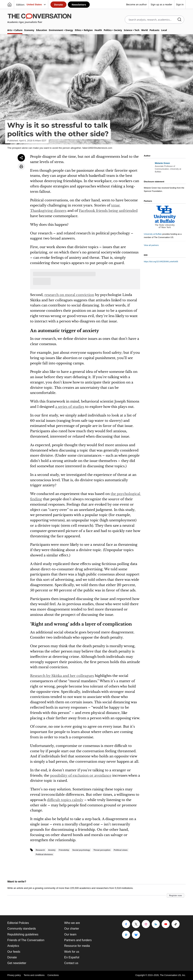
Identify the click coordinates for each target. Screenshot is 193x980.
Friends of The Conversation (26, 940)
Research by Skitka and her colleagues (62, 676)
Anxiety (52, 850)
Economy (29, 30)
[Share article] (21, 158)
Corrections (53, 975)
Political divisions (44, 854)
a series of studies (70, 407)
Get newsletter (17, 963)
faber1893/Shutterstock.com (97, 148)
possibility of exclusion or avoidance (81, 776)
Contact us (71, 963)
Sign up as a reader (161, 4)
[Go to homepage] (10, 5)
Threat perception (102, 850)
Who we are (72, 923)
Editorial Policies (18, 923)
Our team (70, 934)
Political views (121, 850)
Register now (175, 895)
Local (164, 30)
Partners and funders (78, 940)
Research (40, 850)
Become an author (137, 4)
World (144, 30)
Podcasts (154, 30)
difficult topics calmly (65, 800)
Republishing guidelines (23, 934)
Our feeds (14, 952)
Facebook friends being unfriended (108, 211)
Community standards (22, 929)
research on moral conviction (69, 295)
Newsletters (79, 5)
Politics (113, 30)
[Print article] (21, 167)
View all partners (151, 245)
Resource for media (77, 946)
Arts (15, 30)
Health (98, 30)
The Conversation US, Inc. (173, 975)
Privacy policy (14, 975)
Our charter (72, 929)
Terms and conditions (34, 975)
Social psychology (81, 850)
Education (42, 30)
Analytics (13, 946)
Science (132, 30)
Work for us (72, 952)
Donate (58, 5)
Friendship (64, 850)
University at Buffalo (153, 234)
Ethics (84, 30)
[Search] (179, 20)
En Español (72, 957)
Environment (61, 30)
